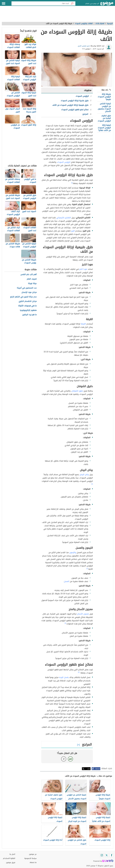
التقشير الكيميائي (64, 218)
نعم (70, 759)
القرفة (83, 324)
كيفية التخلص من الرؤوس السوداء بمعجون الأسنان (104, 107)
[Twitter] (107, 855)
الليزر (73, 231)
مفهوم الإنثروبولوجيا (28, 310)
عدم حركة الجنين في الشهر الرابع (23, 297)
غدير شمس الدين (84, 46)
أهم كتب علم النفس (29, 275)
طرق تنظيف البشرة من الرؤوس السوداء (104, 118)
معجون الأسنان (83, 614)
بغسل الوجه (64, 677)
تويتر (89, 769)
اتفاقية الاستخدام (9, 858)
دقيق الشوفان (77, 391)
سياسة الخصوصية (30, 858)
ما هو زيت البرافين (29, 315)
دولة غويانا (32, 284)
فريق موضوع (11, 863)
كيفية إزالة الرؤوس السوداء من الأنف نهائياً (104, 128)
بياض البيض (84, 474)
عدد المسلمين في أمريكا (27, 288)
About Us (33, 863)
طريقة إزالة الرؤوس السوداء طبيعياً (104, 97)
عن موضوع (33, 854)
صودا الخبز (83, 269)
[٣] (79, 672)
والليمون (73, 552)
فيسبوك (97, 769)
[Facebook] (111, 855)
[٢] (92, 484)
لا (64, 759)
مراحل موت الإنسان (29, 292)
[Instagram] (102, 855)
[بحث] (72, 3)
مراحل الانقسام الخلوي (28, 301)
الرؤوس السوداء (64, 162)
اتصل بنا (12, 854)
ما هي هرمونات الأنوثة (27, 306)
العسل (67, 581)
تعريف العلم (32, 279)
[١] (72, 183)
